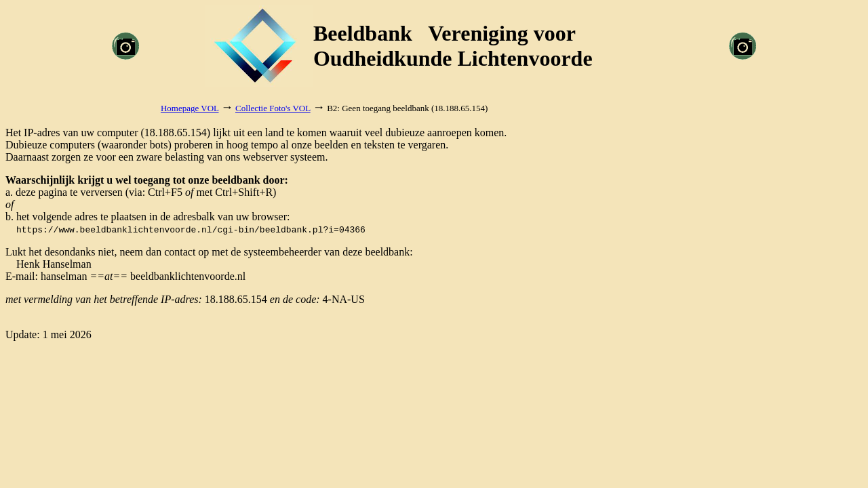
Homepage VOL (190, 108)
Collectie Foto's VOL (273, 108)
